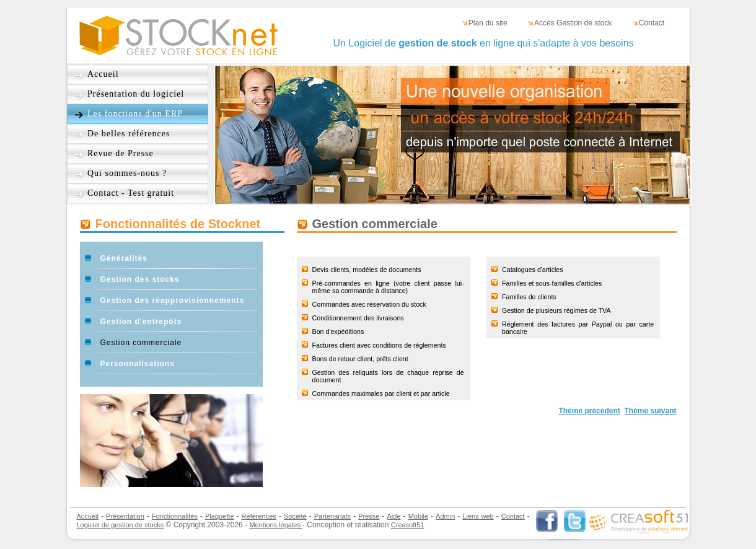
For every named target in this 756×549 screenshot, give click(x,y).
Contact (652, 23)
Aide (394, 516)
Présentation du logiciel (136, 94)
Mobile (418, 516)
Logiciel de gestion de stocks (121, 525)
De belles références (129, 134)
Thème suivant (650, 411)
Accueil (103, 74)
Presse (369, 516)
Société (295, 516)
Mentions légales (276, 525)
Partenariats (332, 516)
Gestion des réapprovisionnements (173, 301)
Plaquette (219, 516)
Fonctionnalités (175, 516)
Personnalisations (138, 364)
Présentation (125, 516)
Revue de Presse (121, 153)
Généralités (124, 258)
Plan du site (488, 23)
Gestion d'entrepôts (141, 322)
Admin (445, 516)
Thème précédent (589, 411)
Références (259, 516)
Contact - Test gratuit (131, 193)
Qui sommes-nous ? (127, 173)
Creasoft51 (408, 525)
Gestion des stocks (140, 279)
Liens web (478, 516)
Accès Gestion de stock (573, 23)
